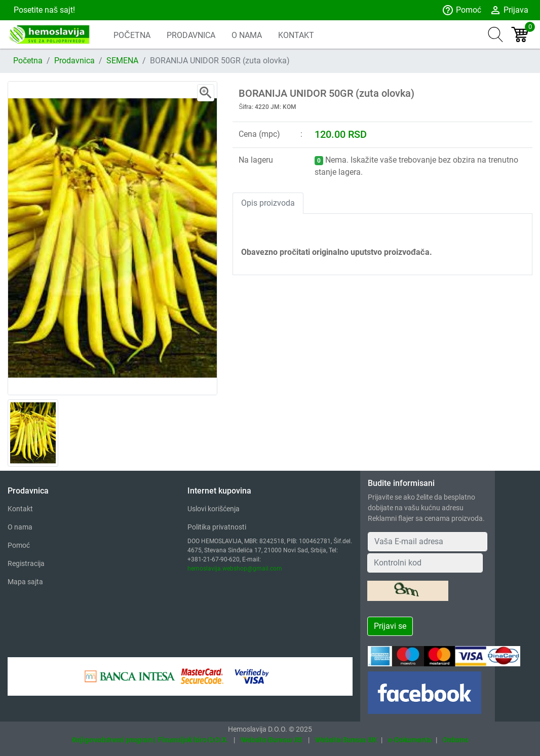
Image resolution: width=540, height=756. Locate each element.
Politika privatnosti (217, 527)
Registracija (26, 563)
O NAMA (247, 35)
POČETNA (132, 35)
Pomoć (461, 10)
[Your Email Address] (428, 542)
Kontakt (20, 509)
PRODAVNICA (191, 35)
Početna (28, 61)
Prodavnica (74, 61)
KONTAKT (296, 35)
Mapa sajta (25, 582)
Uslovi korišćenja (214, 509)
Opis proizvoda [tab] (268, 203)
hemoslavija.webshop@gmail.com (235, 569)
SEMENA (122, 61)
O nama (20, 527)
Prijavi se (390, 626)
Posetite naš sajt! (43, 10)
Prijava (509, 10)
